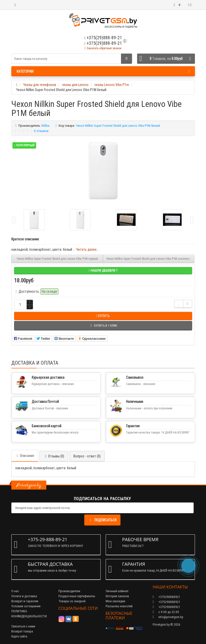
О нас (15, 591)
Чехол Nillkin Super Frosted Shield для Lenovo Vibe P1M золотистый (150, 259)
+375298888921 (166, 602)
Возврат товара (22, 631)
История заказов (117, 596)
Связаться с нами (23, 626)
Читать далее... (87, 249)
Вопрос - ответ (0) (87, 456)
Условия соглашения (26, 606)
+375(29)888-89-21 (103, 43)
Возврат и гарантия (25, 601)
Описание (25, 456)
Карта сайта (19, 636)
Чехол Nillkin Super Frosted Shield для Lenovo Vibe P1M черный (57, 259)
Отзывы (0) (54, 456)
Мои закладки (115, 601)
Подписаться (102, 520)
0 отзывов (41, 131)
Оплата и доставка (24, 596)
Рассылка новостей (119, 606)
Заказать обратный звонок (103, 48)
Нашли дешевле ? (103, 270)
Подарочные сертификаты (77, 596)
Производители (69, 591)
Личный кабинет (117, 591)
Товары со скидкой (72, 601)
